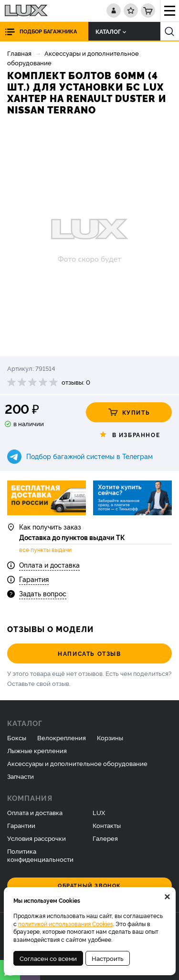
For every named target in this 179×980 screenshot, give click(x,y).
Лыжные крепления (37, 750)
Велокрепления (62, 737)
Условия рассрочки (37, 838)
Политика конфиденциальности (40, 855)
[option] (89, 237)
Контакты (107, 825)
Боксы (17, 737)
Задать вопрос (43, 593)
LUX (99, 812)
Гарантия (34, 579)
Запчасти (21, 776)
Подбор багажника (48, 31)
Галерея (105, 838)
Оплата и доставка (49, 565)
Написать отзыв (89, 653)
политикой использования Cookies (66, 924)
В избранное (129, 435)
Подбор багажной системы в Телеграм (89, 456)
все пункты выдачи (45, 550)
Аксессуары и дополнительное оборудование (77, 763)
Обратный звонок (89, 885)
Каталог (111, 31)
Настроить (108, 958)
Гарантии (21, 825)
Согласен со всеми (48, 958)
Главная (19, 53)
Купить (129, 412)
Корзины (110, 737)
